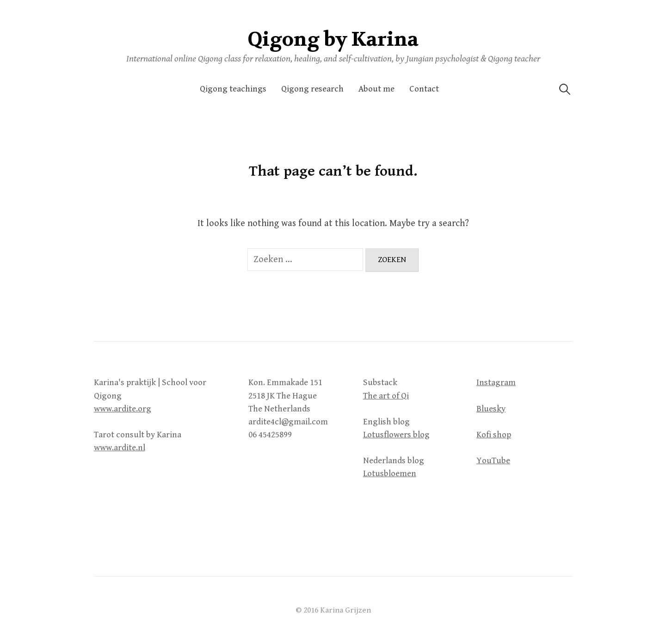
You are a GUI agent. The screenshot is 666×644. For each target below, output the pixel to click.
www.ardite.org (123, 409)
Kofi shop (494, 435)
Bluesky (491, 409)
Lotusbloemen (390, 474)
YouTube (493, 461)
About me (376, 89)
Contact (424, 89)
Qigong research (312, 89)
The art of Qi (386, 396)
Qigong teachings (233, 89)
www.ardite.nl (120, 448)
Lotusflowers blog (396, 435)
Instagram (496, 383)
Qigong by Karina (333, 39)
